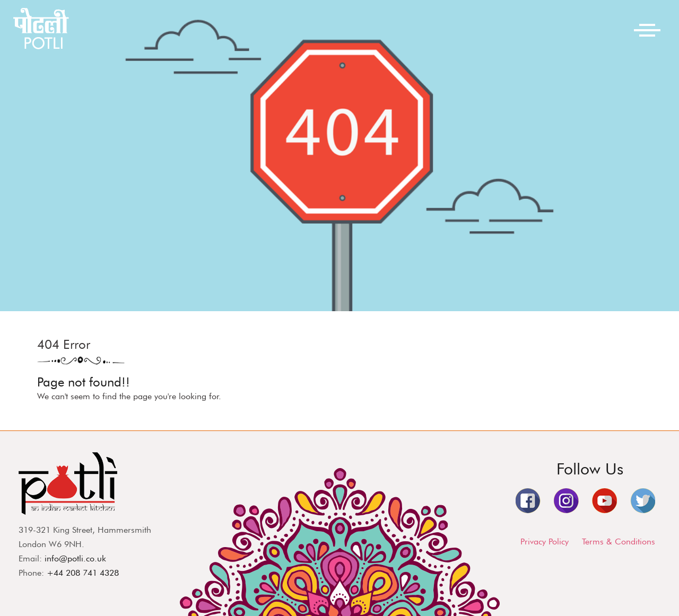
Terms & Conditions (619, 542)
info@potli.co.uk (75, 558)
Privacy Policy (545, 542)
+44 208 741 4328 (83, 573)
